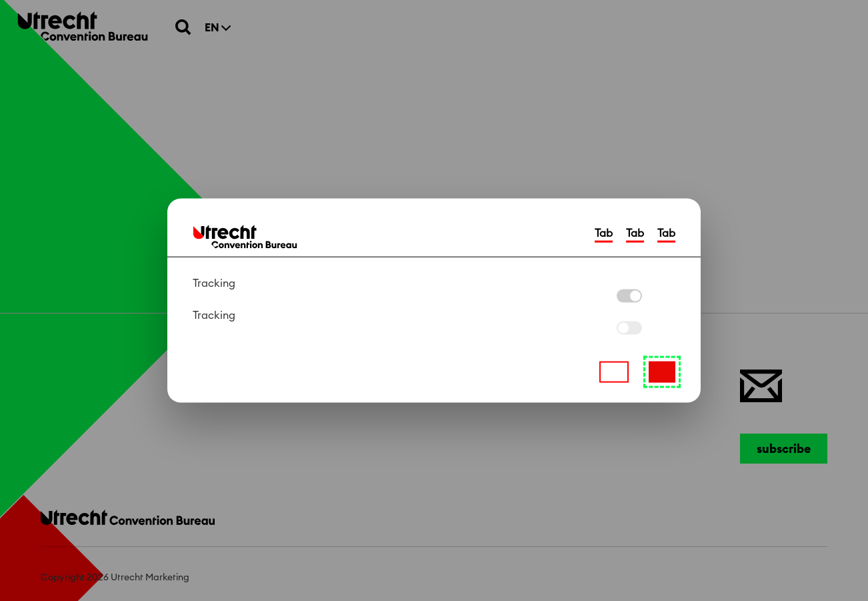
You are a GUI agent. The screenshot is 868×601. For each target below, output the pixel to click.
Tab (604, 233)
